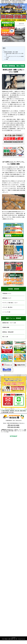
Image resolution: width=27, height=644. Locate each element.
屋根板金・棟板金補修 (8, 332)
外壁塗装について (7, 294)
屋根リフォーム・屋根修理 (13, 318)
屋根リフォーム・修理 (4, 526)
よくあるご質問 (4, 620)
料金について (4, 449)
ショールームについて (4, 592)
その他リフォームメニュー (4, 480)
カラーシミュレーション (4, 502)
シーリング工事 (6, 312)
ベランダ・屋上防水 (7, 307)
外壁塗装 (4, 487)
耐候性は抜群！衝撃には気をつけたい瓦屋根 (15, 54)
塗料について (4, 494)
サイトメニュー (4, 626)
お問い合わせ (4, 612)
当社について (4, 584)
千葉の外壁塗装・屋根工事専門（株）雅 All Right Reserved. (13, 639)
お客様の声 (4, 473)
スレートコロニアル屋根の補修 (4, 562)
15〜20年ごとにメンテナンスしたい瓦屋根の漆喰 (15, 57)
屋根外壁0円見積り (4, 461)
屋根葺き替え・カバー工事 (9, 323)
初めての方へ (4, 443)
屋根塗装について (7, 298)
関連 (7, 59)
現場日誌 (4, 469)
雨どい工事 (5, 337)
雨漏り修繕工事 (4, 577)
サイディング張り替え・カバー (10, 303)
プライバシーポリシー (4, 632)
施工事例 (4, 465)
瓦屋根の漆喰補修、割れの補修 (11, 52)
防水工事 (4, 508)
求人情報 (4, 607)
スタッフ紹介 (4, 600)
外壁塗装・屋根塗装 (14, 289)
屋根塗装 (4, 490)
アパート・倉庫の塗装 (4, 519)
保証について (4, 455)
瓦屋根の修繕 (6, 327)
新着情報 (4, 604)
